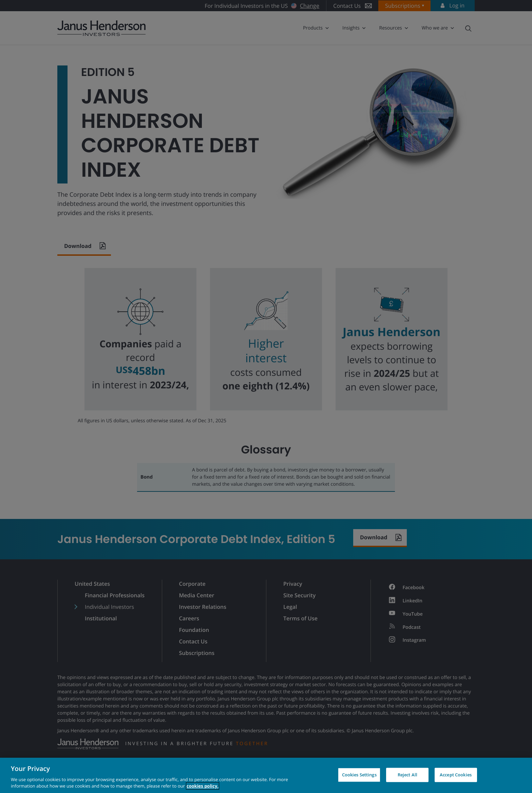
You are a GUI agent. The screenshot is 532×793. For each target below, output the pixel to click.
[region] (266, 775)
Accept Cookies (456, 775)
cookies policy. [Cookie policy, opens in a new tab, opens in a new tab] (203, 786)
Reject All (407, 775)
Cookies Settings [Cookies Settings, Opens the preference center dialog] (359, 775)
